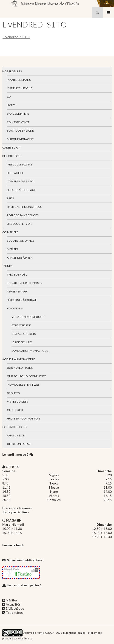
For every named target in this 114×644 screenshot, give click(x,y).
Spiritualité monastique (25, 207)
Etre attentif (21, 325)
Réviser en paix (17, 291)
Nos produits (12, 71)
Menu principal (108, 13)
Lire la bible (15, 173)
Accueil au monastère (19, 359)
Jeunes (7, 266)
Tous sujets (14, 613)
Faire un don (16, 435)
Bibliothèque (12, 156)
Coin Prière (10, 232)
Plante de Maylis (19, 80)
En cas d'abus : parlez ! (24, 585)
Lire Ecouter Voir (20, 224)
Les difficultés (22, 342)
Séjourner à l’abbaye (22, 300)
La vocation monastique (30, 351)
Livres (11, 105)
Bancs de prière (18, 114)
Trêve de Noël (17, 275)
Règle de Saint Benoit (22, 215)
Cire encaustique (20, 88)
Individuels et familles (23, 385)
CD (9, 97)
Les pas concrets (24, 334)
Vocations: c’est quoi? (28, 317)
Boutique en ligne (20, 131)
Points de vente (18, 122)
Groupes (13, 393)
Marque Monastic (20, 139)
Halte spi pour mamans (23, 418)
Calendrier (15, 410)
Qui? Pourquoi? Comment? (26, 376)
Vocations (15, 308)
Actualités (13, 604)
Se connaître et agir (22, 190)
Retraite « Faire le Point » (25, 283)
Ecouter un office (21, 241)
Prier (10, 198)
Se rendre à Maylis (20, 368)
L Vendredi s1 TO (16, 37)
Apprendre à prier (20, 258)
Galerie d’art (12, 147)
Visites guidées (17, 402)
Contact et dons (15, 427)
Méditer (13, 249)
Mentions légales (75, 633)
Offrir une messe (19, 444)
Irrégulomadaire (20, 164)
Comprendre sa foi (21, 181)
